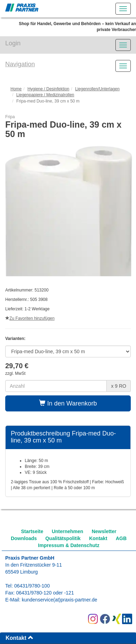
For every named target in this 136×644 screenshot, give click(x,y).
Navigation (20, 64)
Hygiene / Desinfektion (48, 89)
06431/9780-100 (32, 586)
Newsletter (104, 531)
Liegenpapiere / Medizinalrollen (45, 95)
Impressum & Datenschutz (69, 545)
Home (16, 89)
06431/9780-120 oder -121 (45, 593)
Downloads (24, 538)
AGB (121, 538)
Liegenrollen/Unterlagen (97, 89)
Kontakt (98, 538)
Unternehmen (67, 531)
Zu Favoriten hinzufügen (30, 318)
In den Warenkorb (68, 403)
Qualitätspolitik (63, 538)
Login (13, 43)
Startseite (32, 531)
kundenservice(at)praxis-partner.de (59, 600)
